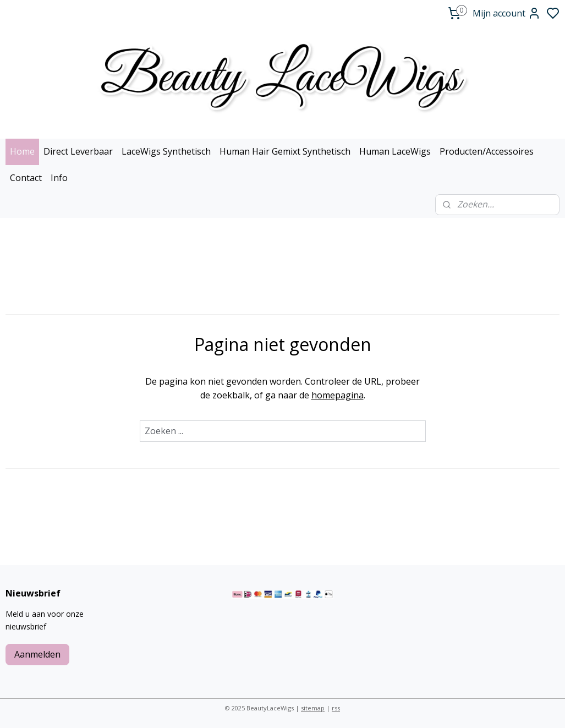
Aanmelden (37, 654)
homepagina (338, 395)
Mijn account (507, 13)
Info (59, 178)
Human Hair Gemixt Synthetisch (285, 151)
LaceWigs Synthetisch (166, 151)
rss (336, 708)
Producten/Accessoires (487, 151)
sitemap (313, 708)
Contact (26, 178)
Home (22, 151)
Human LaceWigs (395, 151)
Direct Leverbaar (78, 151)
